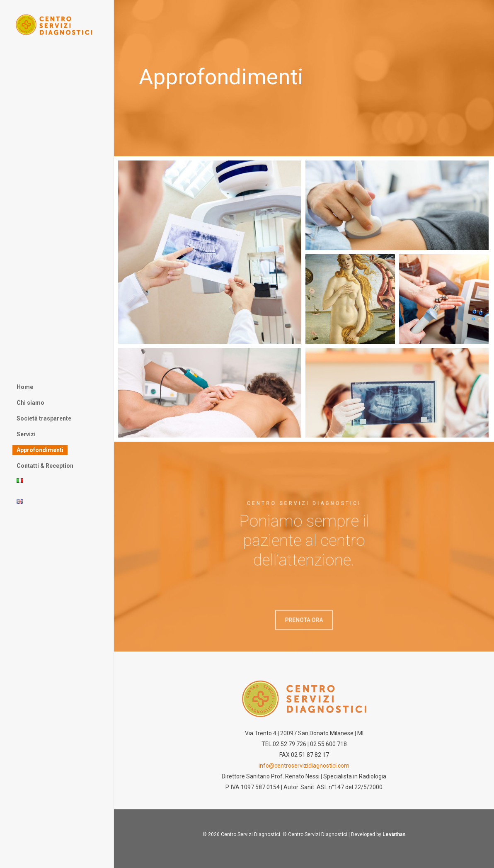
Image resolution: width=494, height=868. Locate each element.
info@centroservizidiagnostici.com (304, 766)
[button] (304, 622)
